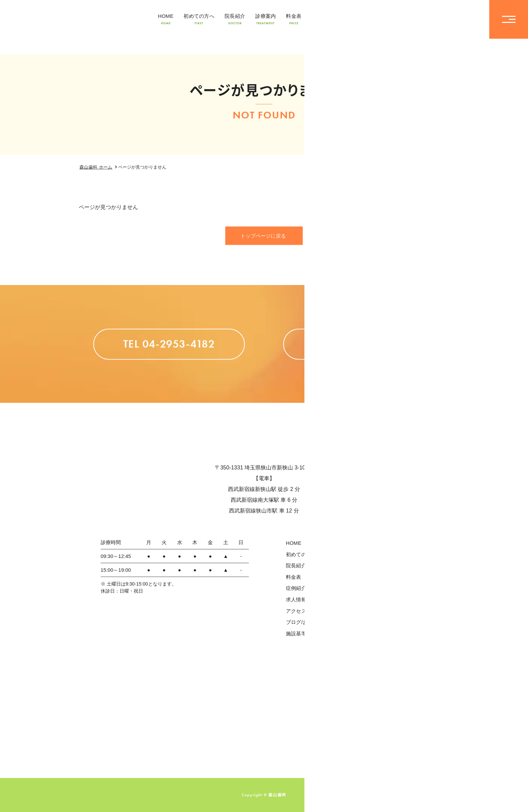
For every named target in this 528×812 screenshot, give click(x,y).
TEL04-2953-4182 (442, 19)
